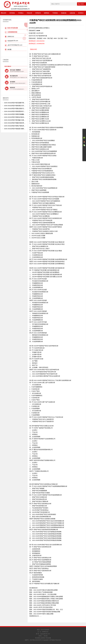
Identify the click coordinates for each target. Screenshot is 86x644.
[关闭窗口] (46, 28)
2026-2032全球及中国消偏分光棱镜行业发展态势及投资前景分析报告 (25, 120)
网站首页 (4, 13)
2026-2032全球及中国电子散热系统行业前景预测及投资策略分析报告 (25, 126)
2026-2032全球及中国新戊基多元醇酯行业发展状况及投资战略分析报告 (26, 108)
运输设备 (72, 13)
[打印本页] (32, 28)
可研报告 (55, 13)
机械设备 (64, 13)
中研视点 (21, 13)
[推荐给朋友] (39, 28)
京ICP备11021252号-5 (36, 640)
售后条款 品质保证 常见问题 (43, 638)
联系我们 (81, 13)
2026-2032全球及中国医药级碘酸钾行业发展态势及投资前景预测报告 (25, 114)
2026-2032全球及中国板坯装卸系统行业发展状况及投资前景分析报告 (25, 123)
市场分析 (29, 13)
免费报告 (47, 13)
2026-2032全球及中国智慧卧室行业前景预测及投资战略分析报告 (23, 111)
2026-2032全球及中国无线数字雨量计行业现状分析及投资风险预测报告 (26, 103)
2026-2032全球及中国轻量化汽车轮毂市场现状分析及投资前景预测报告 (26, 106)
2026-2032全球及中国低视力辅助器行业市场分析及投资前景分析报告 (25, 129)
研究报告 (12, 13)
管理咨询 (38, 13)
